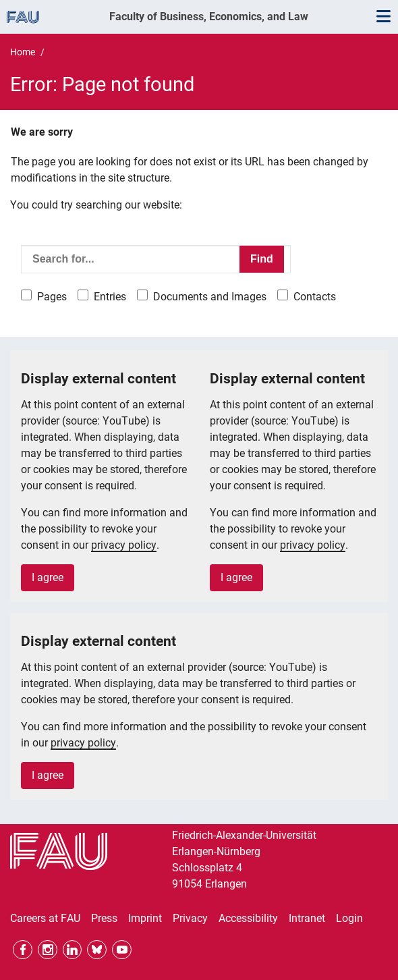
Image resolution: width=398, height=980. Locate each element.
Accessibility (248, 918)
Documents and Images (210, 297)
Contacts (315, 297)
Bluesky (97, 950)
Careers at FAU (45, 918)
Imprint (145, 918)
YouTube (122, 950)
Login (349, 918)
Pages (52, 297)
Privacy (190, 918)
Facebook (23, 950)
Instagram (48, 950)
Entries (110, 297)
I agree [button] (48, 577)
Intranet (307, 918)
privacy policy (124, 545)
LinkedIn (73, 950)
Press (104, 918)
